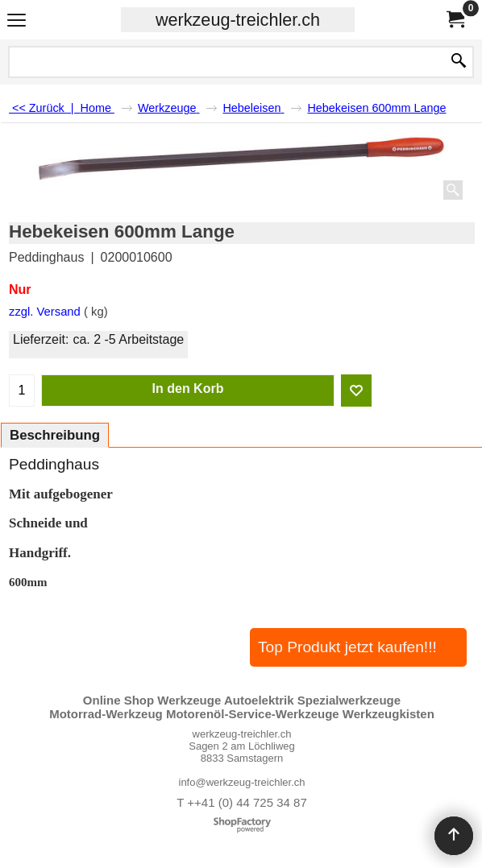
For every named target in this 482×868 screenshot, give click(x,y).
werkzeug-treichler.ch (238, 20)
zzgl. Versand (45, 312)
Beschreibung (55, 435)
